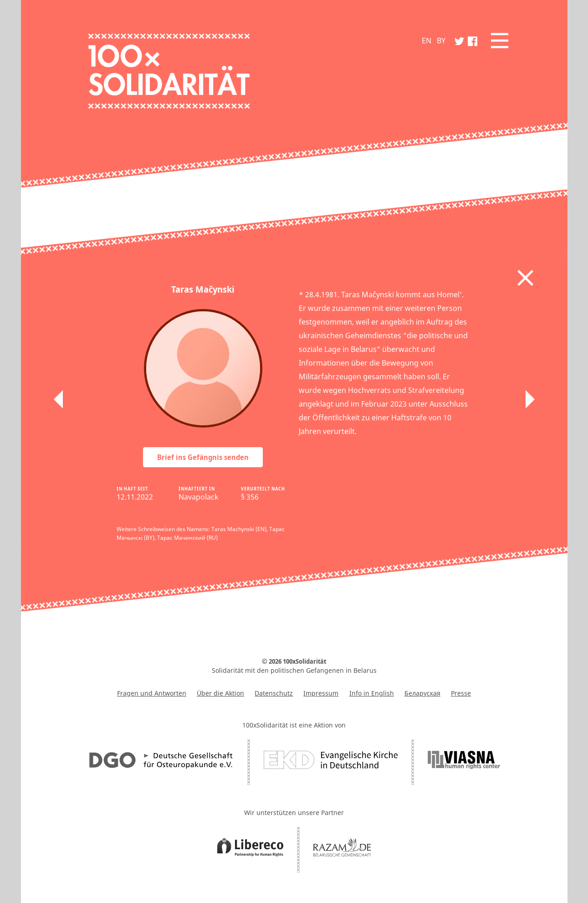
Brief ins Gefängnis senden (203, 457)
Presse (461, 693)
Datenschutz (274, 693)
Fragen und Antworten (152, 693)
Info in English (372, 693)
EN (427, 41)
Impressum (321, 693)
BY (441, 41)
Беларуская (422, 693)
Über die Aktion (220, 693)
